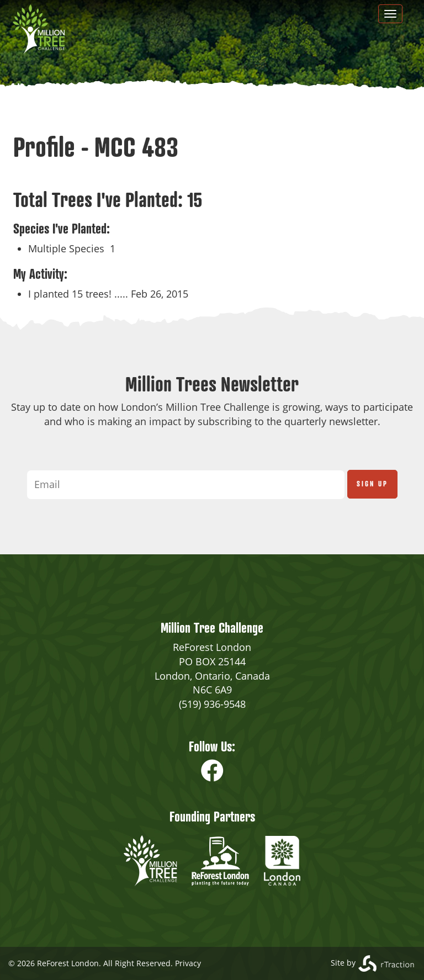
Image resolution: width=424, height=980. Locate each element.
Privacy (188, 963)
